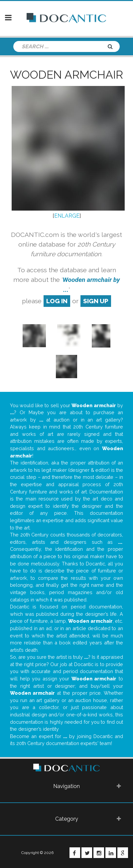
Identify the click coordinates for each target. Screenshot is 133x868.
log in (57, 301)
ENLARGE (67, 216)
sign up (96, 301)
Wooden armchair (66, 75)
